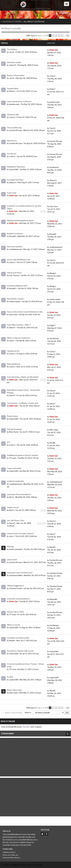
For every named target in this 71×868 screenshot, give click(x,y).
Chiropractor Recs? (14, 273)
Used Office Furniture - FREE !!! (19, 325)
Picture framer (12, 416)
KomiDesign (38, 865)
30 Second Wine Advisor (11, 858)
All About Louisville (34, 21)
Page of (42, 36)
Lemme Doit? (12, 560)
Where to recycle (13, 625)
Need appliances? (14, 364)
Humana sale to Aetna (15, 612)
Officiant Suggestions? (15, 586)
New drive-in (12, 141)
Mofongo (10, 547)
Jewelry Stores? (13, 507)
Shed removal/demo (15, 247)
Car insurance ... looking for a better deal (22, 403)
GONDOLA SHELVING (15, 481)
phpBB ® (15, 865)
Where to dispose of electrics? (19, 338)
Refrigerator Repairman (16, 167)
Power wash (12, 193)
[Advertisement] (35, 756)
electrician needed (14, 62)
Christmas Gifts (13, 115)
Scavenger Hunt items (15, 180)
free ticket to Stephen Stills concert (20, 651)
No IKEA (10, 677)
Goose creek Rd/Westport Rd (18, 260)
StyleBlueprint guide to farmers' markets (22, 455)
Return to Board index (12, 713)
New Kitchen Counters (15, 299)
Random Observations (16, 75)
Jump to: (28, 712)
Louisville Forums (12, 21)
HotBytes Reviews (9, 852)
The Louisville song (14, 128)
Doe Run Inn (12, 154)
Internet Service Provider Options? (20, 534)
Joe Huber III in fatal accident (18, 638)
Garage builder (13, 89)
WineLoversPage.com (11, 855)
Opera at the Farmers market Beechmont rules (25, 312)
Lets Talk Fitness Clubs (16, 521)
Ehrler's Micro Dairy (14, 690)
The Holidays (12, 49)
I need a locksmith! (14, 468)
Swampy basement (14, 429)
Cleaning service (13, 351)
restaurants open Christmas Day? (20, 573)
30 (68, 36)
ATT (9, 442)
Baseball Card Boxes (15, 234)
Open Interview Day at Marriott (19, 102)
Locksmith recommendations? (18, 599)
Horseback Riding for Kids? (17, 286)
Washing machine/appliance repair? (20, 221)
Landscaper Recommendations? (19, 494)
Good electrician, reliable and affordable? (23, 377)
